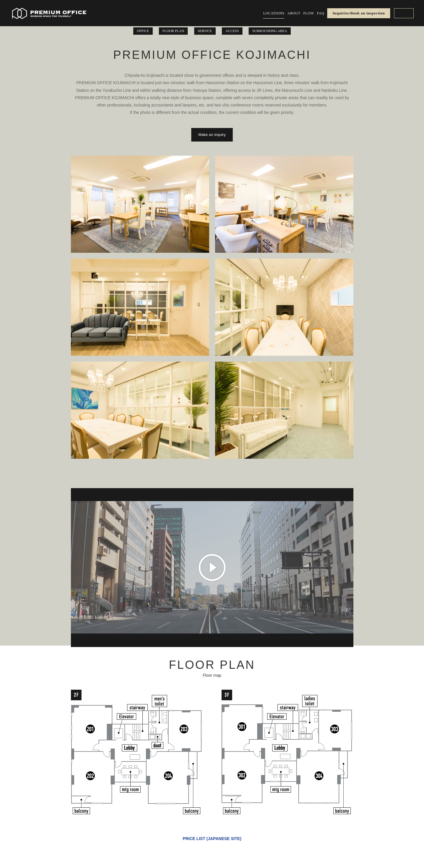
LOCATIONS (274, 13)
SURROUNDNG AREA (270, 31)
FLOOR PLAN (173, 31)
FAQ (321, 13)
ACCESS (232, 31)
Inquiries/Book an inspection (359, 13)
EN (404, 13)
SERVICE (205, 31)
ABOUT (294, 13)
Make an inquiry (212, 135)
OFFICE (143, 31)
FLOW (309, 13)
